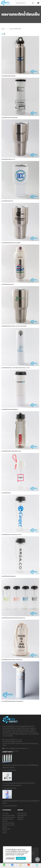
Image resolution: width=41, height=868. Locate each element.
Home (3, 29)
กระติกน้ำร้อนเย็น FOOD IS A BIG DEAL (12, 660)
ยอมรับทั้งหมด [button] (21, 858)
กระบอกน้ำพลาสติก (8, 815)
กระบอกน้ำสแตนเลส (9, 817)
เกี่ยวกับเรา (21, 817)
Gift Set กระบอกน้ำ (9, 825)
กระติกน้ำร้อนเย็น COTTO (8, 159)
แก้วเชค (5, 821)
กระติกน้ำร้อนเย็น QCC (7, 201)
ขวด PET (5, 813)
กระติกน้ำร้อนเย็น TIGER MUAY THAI (11, 451)
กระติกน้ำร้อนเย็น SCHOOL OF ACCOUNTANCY (14, 326)
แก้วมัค (5, 827)
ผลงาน (5, 833)
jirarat (6, 770)
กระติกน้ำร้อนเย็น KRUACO (9, 576)
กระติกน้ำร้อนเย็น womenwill (10, 409)
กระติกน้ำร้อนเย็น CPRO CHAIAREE (11, 243)
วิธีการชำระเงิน (22, 813)
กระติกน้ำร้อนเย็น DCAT (8, 284)
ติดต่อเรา (20, 819)
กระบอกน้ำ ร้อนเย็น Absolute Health (12, 701)
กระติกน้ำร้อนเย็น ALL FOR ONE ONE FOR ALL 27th (16, 368)
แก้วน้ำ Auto (6, 829)
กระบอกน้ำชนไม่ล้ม (8, 823)
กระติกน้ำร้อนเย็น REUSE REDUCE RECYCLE (13, 618)
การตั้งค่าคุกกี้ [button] (10, 858)
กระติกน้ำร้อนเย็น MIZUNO (8, 76)
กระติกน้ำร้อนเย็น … (6, 493)
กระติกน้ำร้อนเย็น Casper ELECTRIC (11, 535)
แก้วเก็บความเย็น (8, 819)
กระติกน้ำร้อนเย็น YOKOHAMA (9, 118)
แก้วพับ (5, 831)
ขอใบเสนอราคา (22, 815)
